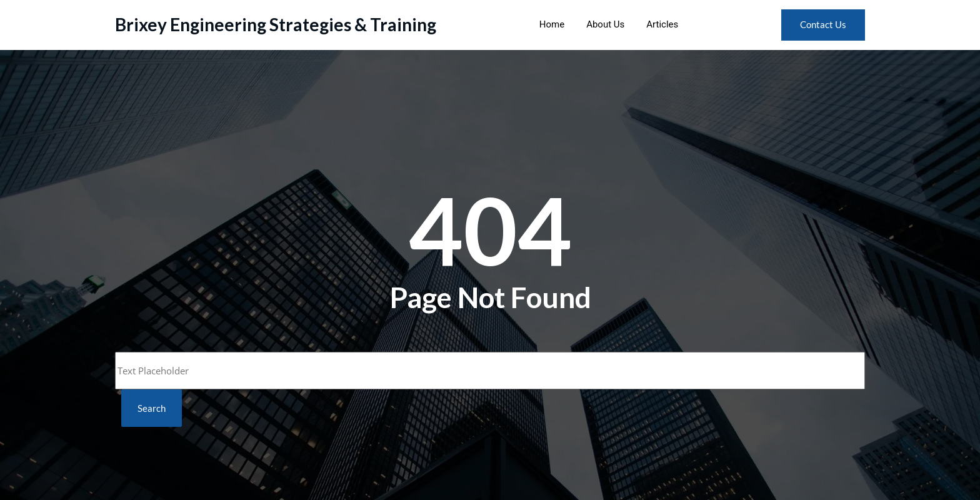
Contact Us (823, 24)
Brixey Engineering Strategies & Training (276, 24)
